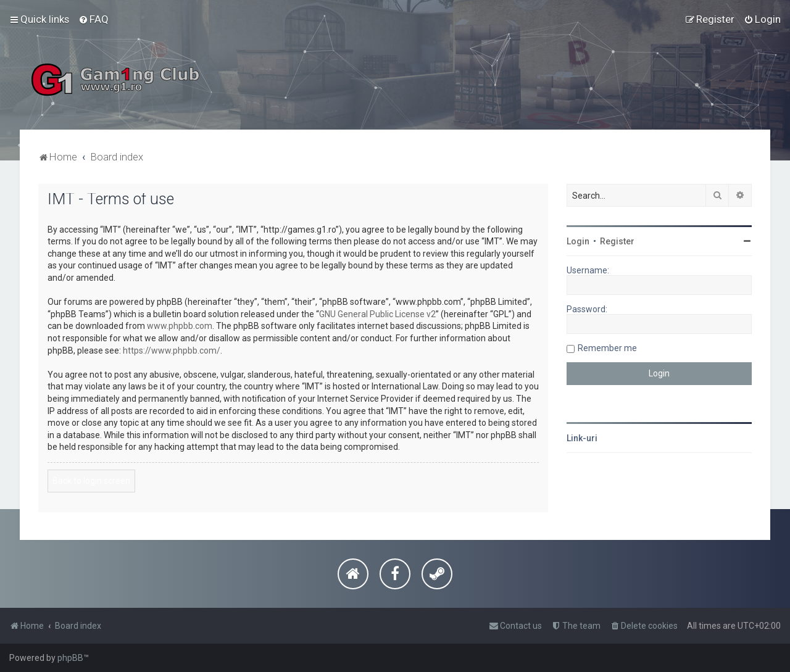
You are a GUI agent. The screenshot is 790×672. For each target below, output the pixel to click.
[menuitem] (94, 19)
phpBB (70, 658)
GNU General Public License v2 (377, 314)
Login (578, 241)
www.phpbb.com (180, 326)
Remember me (607, 348)
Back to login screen (91, 481)
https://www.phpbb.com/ (172, 351)
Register (617, 241)
